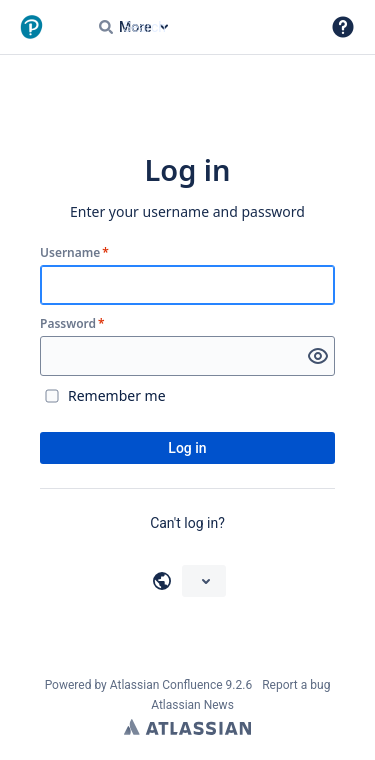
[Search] (106, 27)
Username (74, 253)
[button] (343, 27)
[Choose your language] (204, 581)
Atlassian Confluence (166, 685)
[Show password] (318, 356)
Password (72, 324)
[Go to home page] (59, 27)
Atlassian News (192, 705)
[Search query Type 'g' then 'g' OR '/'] (201, 27)
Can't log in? (187, 523)
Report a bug (296, 685)
